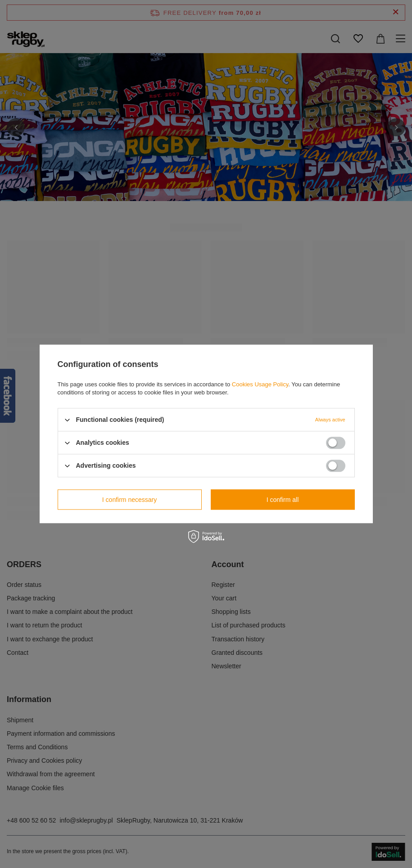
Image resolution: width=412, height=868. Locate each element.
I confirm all (283, 500)
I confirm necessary (129, 500)
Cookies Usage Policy (260, 384)
